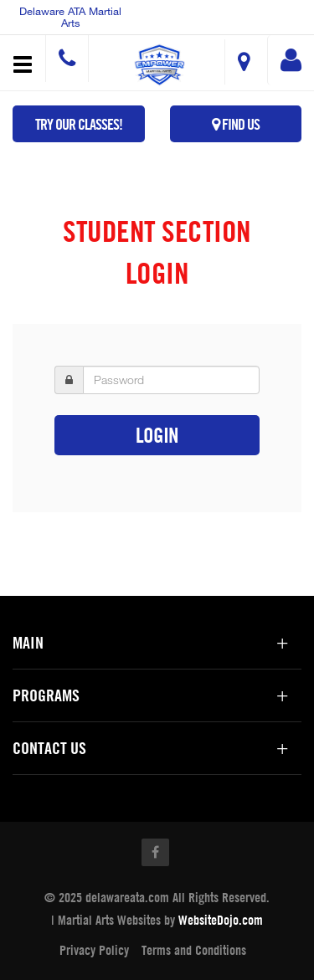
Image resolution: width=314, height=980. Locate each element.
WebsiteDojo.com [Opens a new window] (221, 920)
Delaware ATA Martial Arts (70, 17)
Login (157, 435)
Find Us (236, 124)
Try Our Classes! (79, 124)
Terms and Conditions (194, 950)
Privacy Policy (94, 950)
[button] (159, 65)
